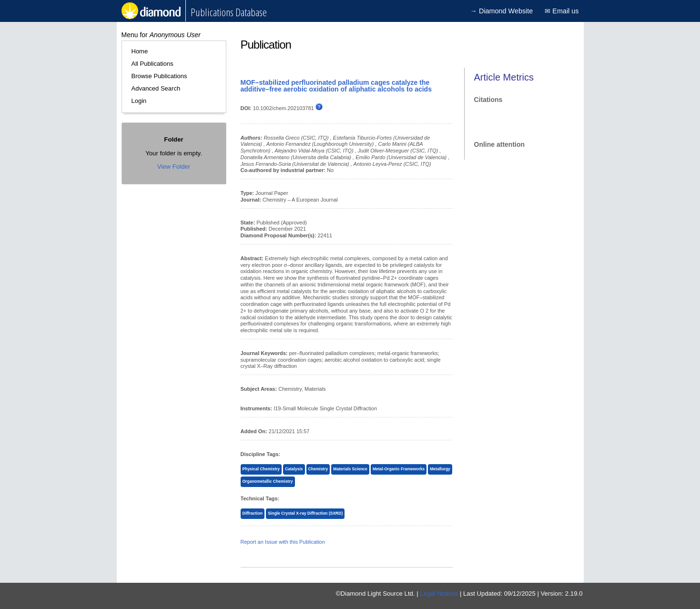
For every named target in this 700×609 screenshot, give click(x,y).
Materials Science (350, 469)
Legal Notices (439, 594)
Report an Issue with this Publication (283, 542)
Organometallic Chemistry (268, 481)
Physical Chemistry (261, 469)
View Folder (174, 167)
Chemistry (318, 469)
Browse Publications (159, 76)
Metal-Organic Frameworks (399, 469)
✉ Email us (562, 11)
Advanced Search (156, 88)
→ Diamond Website (502, 11)
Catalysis (294, 469)
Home (140, 51)
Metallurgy (440, 469)
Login (139, 101)
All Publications (152, 64)
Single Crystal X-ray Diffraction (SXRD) (305, 513)
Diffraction (253, 513)
